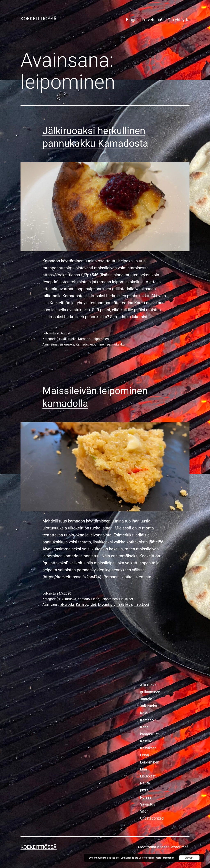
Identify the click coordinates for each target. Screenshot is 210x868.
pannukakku (116, 344)
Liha (144, 769)
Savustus (148, 804)
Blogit (131, 20)
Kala (144, 713)
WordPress (180, 847)
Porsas (146, 797)
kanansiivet (149, 734)
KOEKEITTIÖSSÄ (39, 19)
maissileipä (124, 604)
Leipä (95, 599)
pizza (144, 790)
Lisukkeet (126, 599)
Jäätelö (146, 699)
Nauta (145, 783)
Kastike (146, 741)
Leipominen (100, 339)
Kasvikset (148, 748)
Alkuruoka (69, 599)
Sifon (144, 811)
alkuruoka (67, 604)
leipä (93, 604)
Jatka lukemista (135, 317)
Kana (144, 727)
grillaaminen (150, 692)
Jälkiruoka (69, 339)
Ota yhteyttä (179, 20)
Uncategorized (152, 818)
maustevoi (141, 604)
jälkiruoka (67, 344)
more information (165, 858)
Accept (189, 858)
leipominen (97, 344)
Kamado (84, 339)
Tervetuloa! (152, 20)
